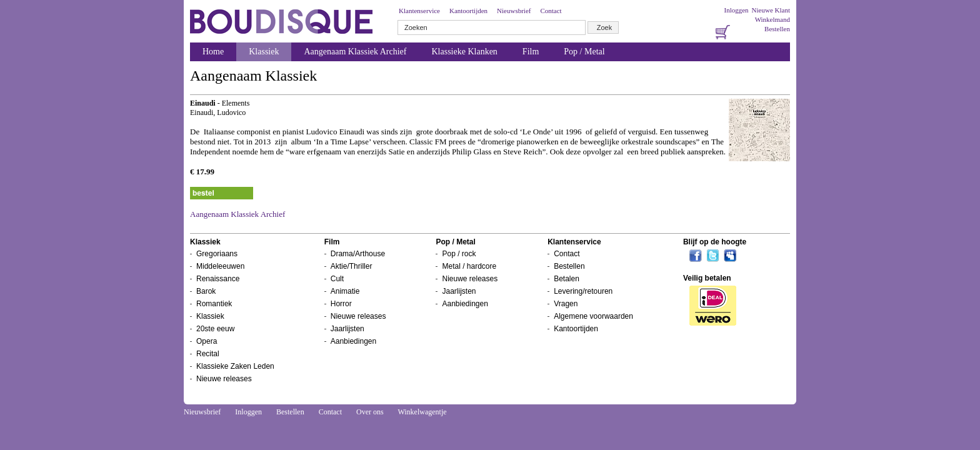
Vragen (566, 304)
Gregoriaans (217, 254)
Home (213, 52)
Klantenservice (419, 11)
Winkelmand (772, 19)
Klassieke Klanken (465, 52)
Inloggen (736, 10)
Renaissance (218, 279)
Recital (208, 354)
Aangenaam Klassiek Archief (355, 52)
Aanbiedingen (353, 341)
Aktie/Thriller (352, 266)
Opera (207, 341)
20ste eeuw (215, 329)
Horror (341, 304)
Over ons (370, 412)
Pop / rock (459, 254)
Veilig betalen (707, 278)
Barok (206, 291)
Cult (337, 279)
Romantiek (214, 304)
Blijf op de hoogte (715, 242)
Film (531, 52)
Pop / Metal (584, 52)
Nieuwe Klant (771, 10)
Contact (551, 11)
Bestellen (777, 29)
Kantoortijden (468, 11)
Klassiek (264, 52)
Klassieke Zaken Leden (235, 366)
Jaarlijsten (347, 329)
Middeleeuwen (220, 266)
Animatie (345, 291)
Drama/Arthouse (358, 254)
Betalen (567, 279)
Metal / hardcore (469, 266)
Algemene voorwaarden (593, 316)
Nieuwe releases (224, 379)
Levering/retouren (583, 291)
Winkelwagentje (422, 412)
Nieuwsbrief (514, 11)
